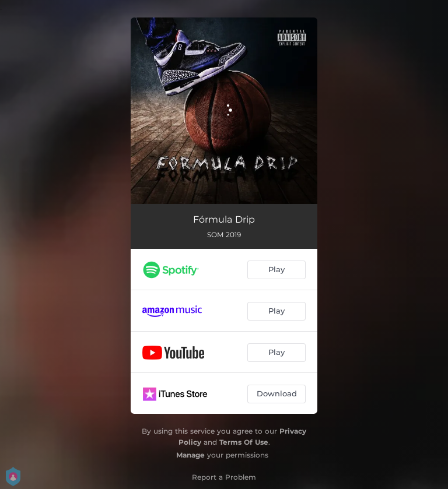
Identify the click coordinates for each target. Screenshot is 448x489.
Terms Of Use (244, 442)
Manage (190, 455)
